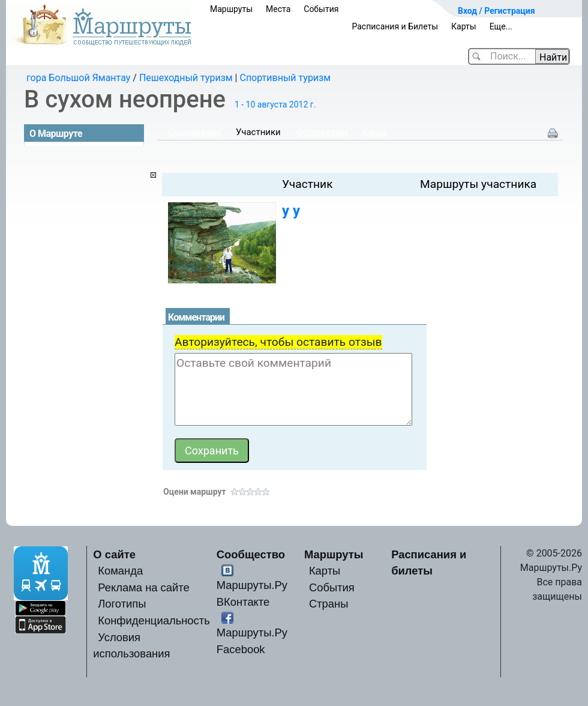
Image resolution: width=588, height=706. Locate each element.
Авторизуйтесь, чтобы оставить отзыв (278, 342)
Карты (464, 26)
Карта (375, 132)
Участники (258, 132)
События (321, 9)
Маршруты (231, 9)
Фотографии (322, 132)
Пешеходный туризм (186, 78)
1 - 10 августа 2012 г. (275, 104)
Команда (120, 571)
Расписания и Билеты (395, 26)
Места (278, 9)
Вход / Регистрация (496, 11)
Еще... (501, 26)
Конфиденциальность (154, 620)
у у (291, 211)
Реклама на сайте (144, 587)
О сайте (114, 554)
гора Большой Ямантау (78, 78)
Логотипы (122, 604)
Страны (329, 604)
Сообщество (251, 554)
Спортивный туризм (285, 78)
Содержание (194, 132)
